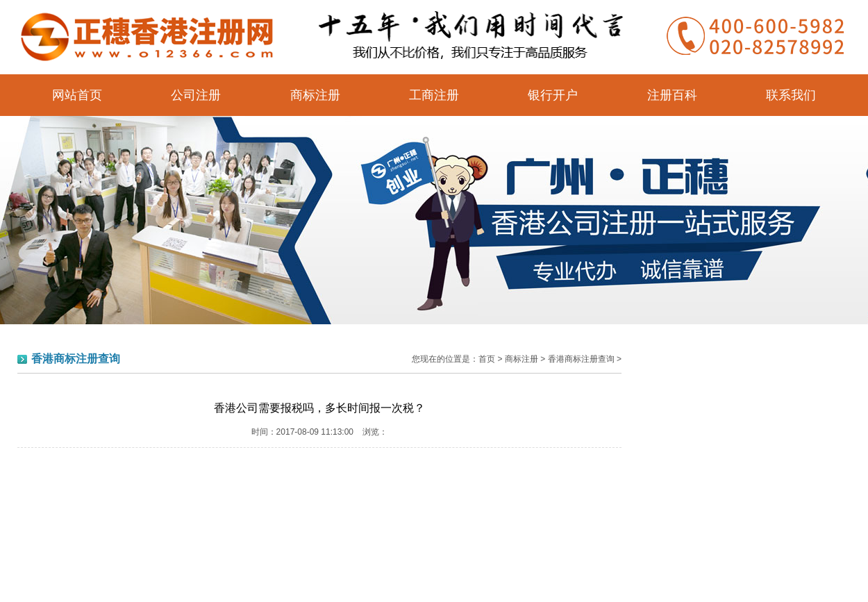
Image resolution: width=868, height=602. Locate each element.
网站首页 (77, 95)
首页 (487, 359)
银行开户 (553, 95)
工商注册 (434, 95)
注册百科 (672, 95)
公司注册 (196, 95)
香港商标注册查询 (581, 359)
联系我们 (791, 95)
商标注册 (315, 95)
